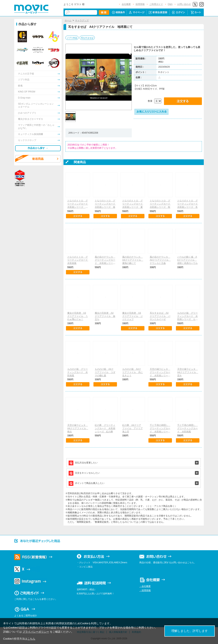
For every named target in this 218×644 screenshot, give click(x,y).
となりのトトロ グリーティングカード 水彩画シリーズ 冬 (189, 204)
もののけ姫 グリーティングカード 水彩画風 (78, 372)
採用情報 (140, 4)
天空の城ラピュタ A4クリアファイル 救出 (78, 428)
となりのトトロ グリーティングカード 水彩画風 (79, 260)
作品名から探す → (38, 148)
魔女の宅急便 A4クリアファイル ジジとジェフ (133, 316)
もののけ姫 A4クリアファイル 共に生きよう (133, 372)
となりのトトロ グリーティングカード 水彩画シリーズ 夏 (134, 204)
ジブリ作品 (72, 38)
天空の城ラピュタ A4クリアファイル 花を (188, 372)
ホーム (68, 20)
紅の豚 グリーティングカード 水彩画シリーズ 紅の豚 (105, 428)
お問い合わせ (184, 4)
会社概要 (126, 4)
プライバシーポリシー (36, 632)
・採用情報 (145, 590)
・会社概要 (145, 586)
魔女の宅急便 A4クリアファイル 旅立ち (105, 316)
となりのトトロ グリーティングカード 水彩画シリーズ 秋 (161, 204)
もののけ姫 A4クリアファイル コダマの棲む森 (105, 372)
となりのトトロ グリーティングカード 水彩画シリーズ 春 (106, 204)
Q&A (170, 4)
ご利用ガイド (156, 4)
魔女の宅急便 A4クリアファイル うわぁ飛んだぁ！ (78, 316)
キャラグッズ (82, 20)
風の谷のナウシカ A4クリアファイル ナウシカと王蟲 (160, 260)
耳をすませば (87, 38)
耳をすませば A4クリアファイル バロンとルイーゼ (160, 316)
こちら (31, 639)
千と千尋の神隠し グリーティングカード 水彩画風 (187, 428)
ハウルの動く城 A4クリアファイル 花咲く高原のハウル (187, 260)
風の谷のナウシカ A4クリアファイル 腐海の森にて (133, 260)
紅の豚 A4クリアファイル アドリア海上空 (133, 428)
